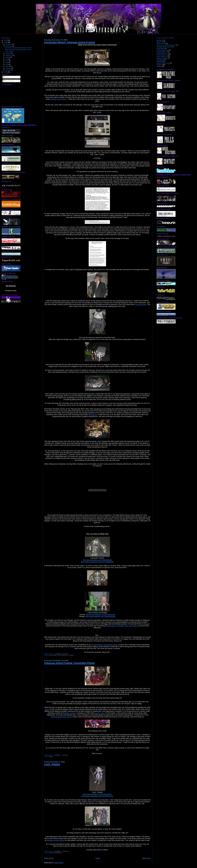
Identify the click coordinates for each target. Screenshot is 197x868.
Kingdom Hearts (162, 58)
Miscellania (160, 60)
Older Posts (146, 858)
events (47, 709)
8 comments (65, 654)
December (9, 44)
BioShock (160, 40)
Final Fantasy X (53, 655)
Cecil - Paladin (9, 52)
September (9, 55)
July (7, 59)
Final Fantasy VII (162, 50)
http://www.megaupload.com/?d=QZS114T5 (97, 796)
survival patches (141, 304)
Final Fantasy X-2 (162, 53)
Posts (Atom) (59, 863)
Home (98, 858)
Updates (71, 655)
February (9, 68)
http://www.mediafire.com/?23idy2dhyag (97, 560)
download (111, 626)
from (130, 626)
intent (103, 713)
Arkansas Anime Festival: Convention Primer (18, 50)
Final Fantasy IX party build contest (104, 645)
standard (121, 626)
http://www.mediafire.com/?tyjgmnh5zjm (97, 794)
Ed (70, 227)
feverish (97, 713)
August (8, 57)
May (7, 63)
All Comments (9, 81)
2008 (6, 72)
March (8, 66)
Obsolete (160, 61)
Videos (159, 66)
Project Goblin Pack (163, 63)
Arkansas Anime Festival (55, 840)
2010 (6, 40)
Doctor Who (161, 48)
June (7, 61)
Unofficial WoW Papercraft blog (62, 717)
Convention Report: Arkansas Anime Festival (18, 48)
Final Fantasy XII (63, 655)
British (67, 713)
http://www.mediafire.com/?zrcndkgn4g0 (101, 614)
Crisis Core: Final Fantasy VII (166, 45)
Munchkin (94, 415)
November (9, 46)
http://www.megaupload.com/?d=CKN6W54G (97, 562)
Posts (6, 77)
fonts (127, 626)
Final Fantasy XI (162, 55)
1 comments (65, 755)
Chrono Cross (161, 43)
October (8, 53)
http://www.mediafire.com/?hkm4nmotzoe (101, 616)
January (8, 70)
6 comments (65, 851)
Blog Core (160, 42)
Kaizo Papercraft (102, 5)
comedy (73, 713)
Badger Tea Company (59, 99)
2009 (6, 42)
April (7, 64)
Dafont (135, 626)
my (116, 626)
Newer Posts (49, 858)
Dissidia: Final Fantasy (55, 853)
